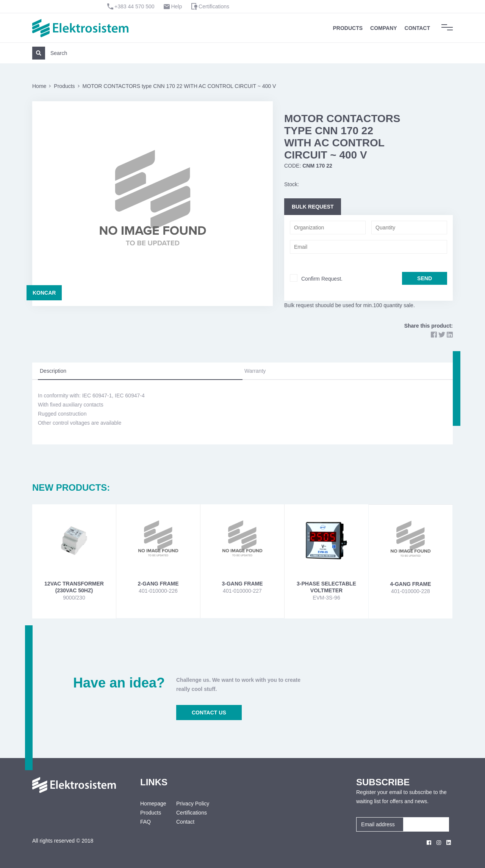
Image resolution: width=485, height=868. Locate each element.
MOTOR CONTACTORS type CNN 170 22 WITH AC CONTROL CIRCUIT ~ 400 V (179, 86)
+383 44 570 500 (135, 6)
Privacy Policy (193, 804)
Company (384, 28)
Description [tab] (53, 371)
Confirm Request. (322, 279)
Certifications (214, 6)
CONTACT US (209, 713)
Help (176, 6)
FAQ (145, 822)
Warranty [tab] (255, 371)
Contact (417, 28)
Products (348, 28)
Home (39, 86)
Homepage (153, 804)
